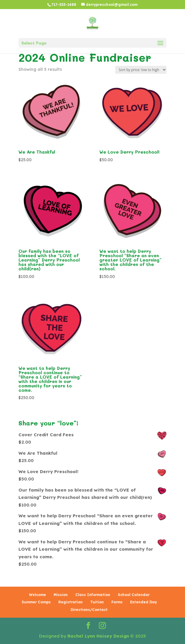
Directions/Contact (89, 610)
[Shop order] (141, 70)
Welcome (38, 595)
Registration (71, 602)
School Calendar (134, 595)
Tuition (97, 602)
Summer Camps (36, 602)
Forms (117, 602)
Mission (61, 595)
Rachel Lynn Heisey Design (98, 636)
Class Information (93, 595)
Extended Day (144, 602)
